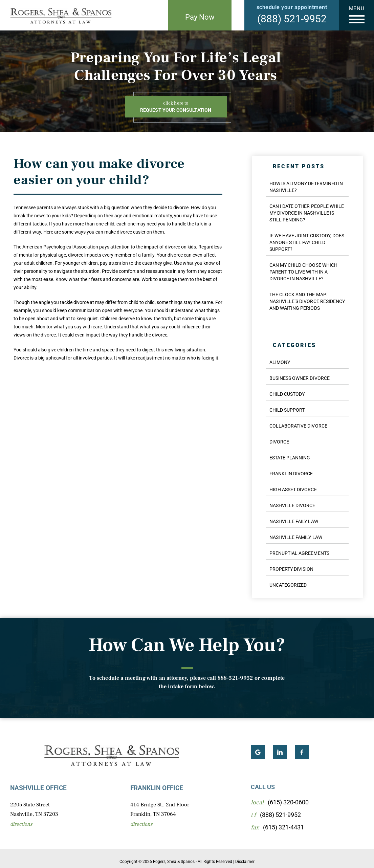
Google (258, 752)
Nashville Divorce (292, 505)
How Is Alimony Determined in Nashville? (306, 187)
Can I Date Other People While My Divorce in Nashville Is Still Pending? (307, 213)
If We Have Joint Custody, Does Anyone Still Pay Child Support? (307, 242)
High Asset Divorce (293, 490)
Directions (21, 824)
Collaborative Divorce (298, 426)
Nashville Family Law (296, 537)
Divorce (279, 442)
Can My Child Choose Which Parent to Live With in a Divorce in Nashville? (303, 272)
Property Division (292, 569)
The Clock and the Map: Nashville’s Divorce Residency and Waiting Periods (307, 301)
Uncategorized (288, 585)
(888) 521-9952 (292, 19)
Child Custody (287, 394)
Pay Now (200, 17)
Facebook (302, 752)
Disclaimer (245, 862)
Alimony (280, 362)
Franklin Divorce (291, 474)
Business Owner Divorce (300, 378)
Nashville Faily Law (294, 521)
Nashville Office (38, 788)
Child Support (287, 410)
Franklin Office (157, 788)
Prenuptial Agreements (299, 553)
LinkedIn (280, 752)
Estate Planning (290, 458)
